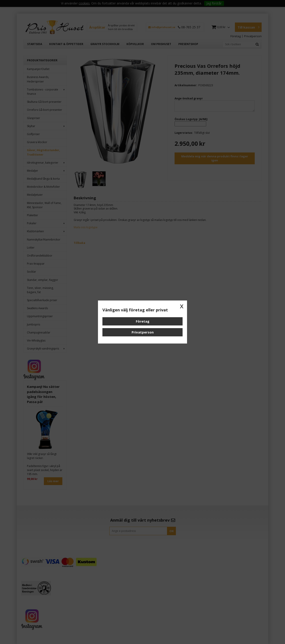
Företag (143, 321)
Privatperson (143, 332)
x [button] (182, 306)
